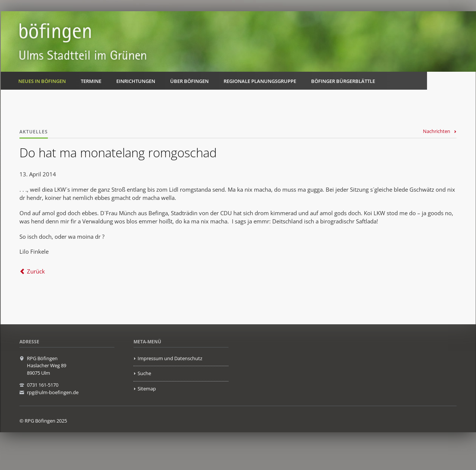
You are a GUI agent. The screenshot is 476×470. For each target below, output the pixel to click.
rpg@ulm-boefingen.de (53, 392)
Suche (144, 373)
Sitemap (147, 389)
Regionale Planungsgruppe (260, 81)
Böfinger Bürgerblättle (343, 81)
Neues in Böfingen (42, 81)
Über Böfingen (189, 81)
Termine (91, 81)
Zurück (36, 271)
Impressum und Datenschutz (170, 358)
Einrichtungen (136, 81)
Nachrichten (437, 131)
